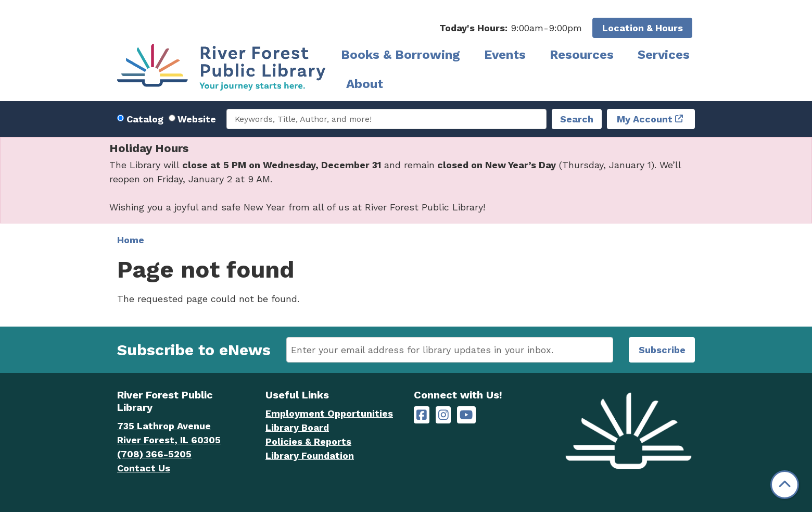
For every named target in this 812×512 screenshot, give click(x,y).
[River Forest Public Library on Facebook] (422, 415)
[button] (511, 28)
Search (577, 119)
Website (197, 119)
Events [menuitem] (505, 55)
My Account (645, 119)
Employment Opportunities (329, 413)
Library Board (297, 427)
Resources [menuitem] (582, 55)
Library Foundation (310, 455)
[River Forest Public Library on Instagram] (443, 415)
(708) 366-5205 (154, 454)
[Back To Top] (785, 485)
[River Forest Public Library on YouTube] (466, 415)
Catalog (145, 119)
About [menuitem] (365, 84)
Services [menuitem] (664, 55)
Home (131, 240)
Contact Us (144, 468)
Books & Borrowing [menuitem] (401, 55)
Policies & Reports (308, 441)
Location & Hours (643, 28)
